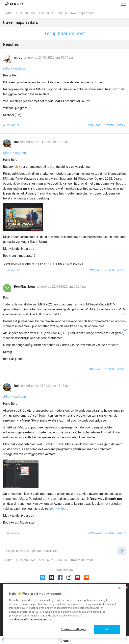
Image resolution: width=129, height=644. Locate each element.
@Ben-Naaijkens (14, 68)
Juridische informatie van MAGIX (30, 620)
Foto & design (26, 13)
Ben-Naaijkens (25, 287)
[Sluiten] (119, 588)
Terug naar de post (64, 33)
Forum (8, 13)
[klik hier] (61, 509)
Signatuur (13, 125)
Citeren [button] (109, 125)
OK (107, 629)
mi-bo (19, 58)
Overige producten (53, 13)
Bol (17, 142)
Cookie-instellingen (73, 629)
